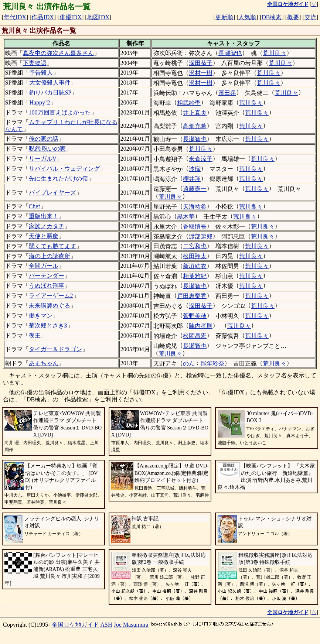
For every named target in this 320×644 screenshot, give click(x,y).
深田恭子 (201, 63)
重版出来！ (44, 216)
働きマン (41, 316)
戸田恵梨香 (192, 296)
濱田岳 (227, 93)
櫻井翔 (192, 179)
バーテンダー (47, 276)
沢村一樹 (201, 73)
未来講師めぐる (50, 306)
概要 (293, 17)
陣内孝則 (201, 326)
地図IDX (98, 17)
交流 (310, 17)
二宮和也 (195, 246)
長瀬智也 (230, 53)
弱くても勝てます (52, 246)
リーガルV (43, 159)
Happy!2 (40, 102)
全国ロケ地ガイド (75, 625)
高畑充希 (195, 126)
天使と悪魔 (44, 236)
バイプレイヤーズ (52, 193)
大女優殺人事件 (50, 83)
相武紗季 (189, 103)
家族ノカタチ (47, 226)
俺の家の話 (44, 139)
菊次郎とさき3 (48, 326)
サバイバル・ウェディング (64, 169)
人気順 (247, 17)
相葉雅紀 (195, 276)
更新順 (224, 17)
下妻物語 (35, 63)
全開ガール (44, 266)
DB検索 (272, 17)
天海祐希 (195, 207)
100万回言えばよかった (60, 112)
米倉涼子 (201, 159)
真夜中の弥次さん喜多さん (58, 53)
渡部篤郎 (201, 237)
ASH (106, 625)
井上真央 (195, 113)
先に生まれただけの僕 (58, 179)
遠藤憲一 (195, 189)
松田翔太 (195, 256)
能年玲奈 (212, 364)
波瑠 (195, 169)
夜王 (35, 335)
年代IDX (15, 17)
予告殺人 (41, 73)
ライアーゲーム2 (51, 296)
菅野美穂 (195, 316)
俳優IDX (71, 17)
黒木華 (186, 217)
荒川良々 (275, 53)
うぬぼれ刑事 (47, 286)
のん (189, 364)
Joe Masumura (131, 625)
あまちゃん (44, 363)
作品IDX (42, 17)
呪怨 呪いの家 (47, 149)
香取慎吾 (195, 227)
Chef (35, 206)
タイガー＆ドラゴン (55, 349)
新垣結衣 (195, 266)
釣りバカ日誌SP (50, 93)
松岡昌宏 (195, 336)
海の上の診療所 (50, 256)
